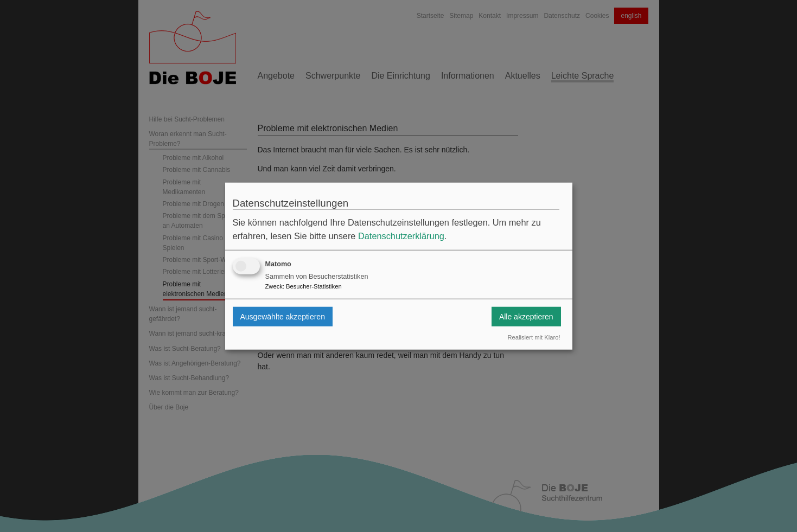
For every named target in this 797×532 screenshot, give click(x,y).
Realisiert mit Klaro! (534, 337)
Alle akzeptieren (526, 316)
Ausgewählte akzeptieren (283, 316)
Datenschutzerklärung (401, 236)
